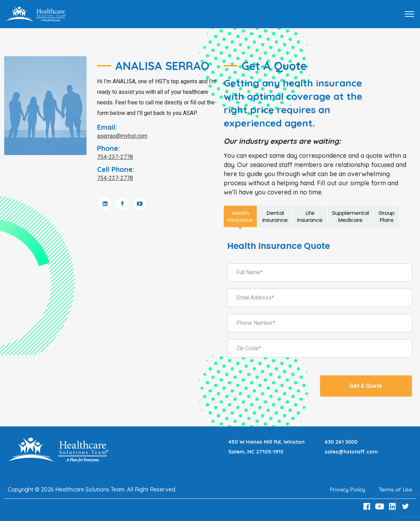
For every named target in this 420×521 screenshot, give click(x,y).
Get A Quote (366, 386)
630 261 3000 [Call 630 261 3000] (342, 442)
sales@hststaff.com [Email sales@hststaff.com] (351, 452)
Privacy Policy (347, 489)
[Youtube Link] (381, 506)
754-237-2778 (115, 157)
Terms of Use (396, 489)
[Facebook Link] (368, 506)
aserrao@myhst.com (122, 136)
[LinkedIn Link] (394, 506)
